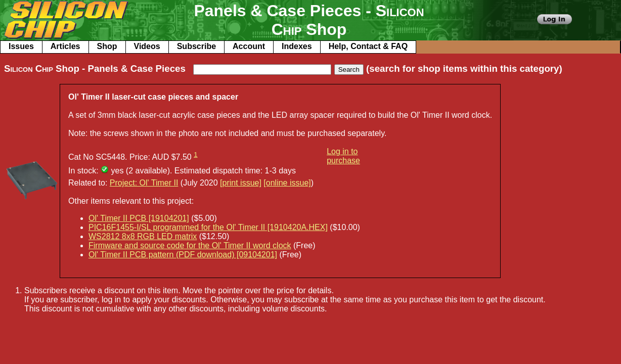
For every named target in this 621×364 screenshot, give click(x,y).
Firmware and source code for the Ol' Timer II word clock (190, 245)
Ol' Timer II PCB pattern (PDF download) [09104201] (183, 255)
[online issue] (287, 183)
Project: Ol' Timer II (144, 183)
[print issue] (241, 183)
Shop (107, 46)
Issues (21, 46)
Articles (65, 46)
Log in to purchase (343, 156)
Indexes (297, 46)
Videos (147, 46)
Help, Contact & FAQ (368, 46)
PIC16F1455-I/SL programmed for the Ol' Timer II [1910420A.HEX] (208, 227)
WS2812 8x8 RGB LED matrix (143, 236)
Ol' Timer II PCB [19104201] (139, 218)
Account (249, 46)
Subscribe (196, 46)
